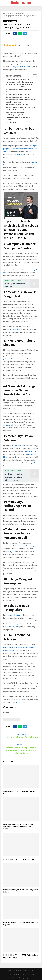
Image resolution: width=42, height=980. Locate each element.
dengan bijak (16, 446)
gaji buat (13, 552)
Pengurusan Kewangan (12, 719)
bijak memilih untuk (14, 615)
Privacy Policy (24, 978)
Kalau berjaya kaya (31, 451)
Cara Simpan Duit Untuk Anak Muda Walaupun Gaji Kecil (21, 924)
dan (31, 571)
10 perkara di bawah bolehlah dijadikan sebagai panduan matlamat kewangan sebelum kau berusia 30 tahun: (20, 84)
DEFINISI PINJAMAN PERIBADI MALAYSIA (19, 859)
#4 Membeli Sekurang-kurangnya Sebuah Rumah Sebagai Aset (21, 101)
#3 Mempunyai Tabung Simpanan (18, 97)
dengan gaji (30, 546)
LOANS (34, 975)
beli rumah (18, 702)
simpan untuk (8, 425)
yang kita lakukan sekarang (23, 67)
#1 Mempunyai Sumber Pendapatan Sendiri (19, 91)
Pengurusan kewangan (10, 21)
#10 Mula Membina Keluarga (17, 120)
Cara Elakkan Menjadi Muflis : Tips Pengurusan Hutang (21, 891)
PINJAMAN (26, 975)
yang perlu (17, 329)
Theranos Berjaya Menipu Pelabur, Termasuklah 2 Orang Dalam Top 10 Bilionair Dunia (21, 750)
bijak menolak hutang (22, 621)
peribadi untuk (14, 627)
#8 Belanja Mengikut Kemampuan (19, 115)
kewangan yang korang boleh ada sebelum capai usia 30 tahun (20, 149)
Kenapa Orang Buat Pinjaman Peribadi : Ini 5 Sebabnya (20, 793)
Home (6, 975)
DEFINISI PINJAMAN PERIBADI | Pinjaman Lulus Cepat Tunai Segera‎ (21, 956)
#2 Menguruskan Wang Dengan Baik (19, 94)
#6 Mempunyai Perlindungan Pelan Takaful (21, 107)
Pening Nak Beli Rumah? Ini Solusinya (21, 737)
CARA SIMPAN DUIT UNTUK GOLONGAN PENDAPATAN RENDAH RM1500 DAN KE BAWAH (18, 827)
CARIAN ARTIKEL (15, 975)
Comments (14, 122)
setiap (35, 463)
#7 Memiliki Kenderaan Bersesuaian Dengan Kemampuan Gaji (19, 111)
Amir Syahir (21, 154)
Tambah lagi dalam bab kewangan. (18, 79)
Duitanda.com (21, 3)
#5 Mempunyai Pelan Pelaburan (17, 105)
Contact (15, 978)
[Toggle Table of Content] (34, 76)
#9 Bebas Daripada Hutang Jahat (18, 117)
